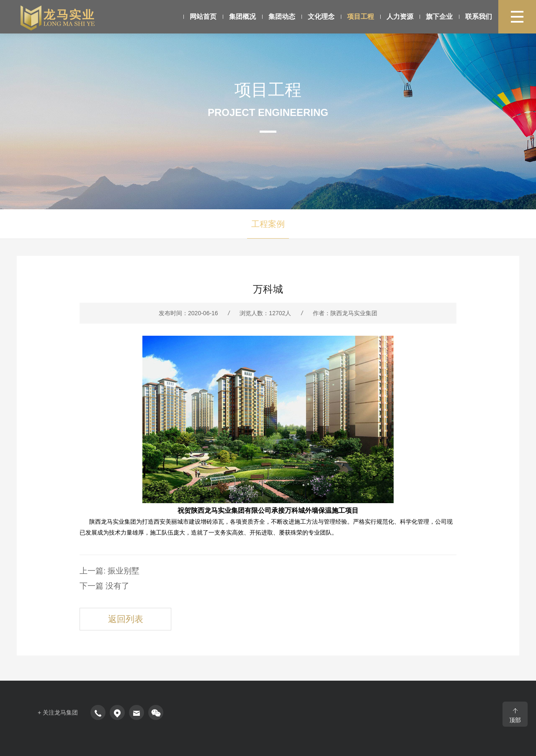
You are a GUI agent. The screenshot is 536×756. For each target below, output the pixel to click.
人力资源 (378, 17)
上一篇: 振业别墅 (102, 570)
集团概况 (238, 17)
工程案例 (268, 224)
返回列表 (118, 612)
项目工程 (344, 17)
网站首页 (201, 17)
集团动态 (274, 17)
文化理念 (310, 17)
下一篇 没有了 (98, 584)
